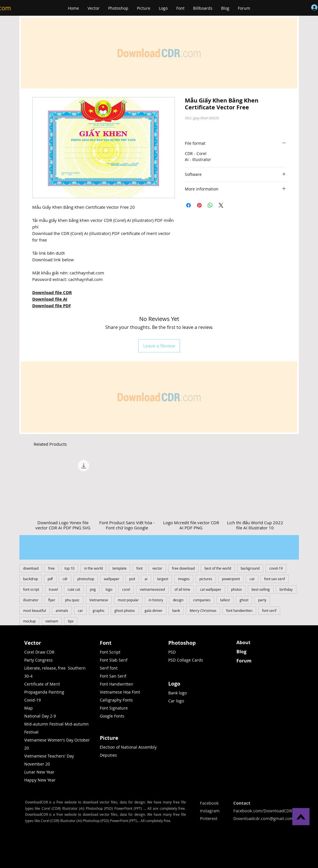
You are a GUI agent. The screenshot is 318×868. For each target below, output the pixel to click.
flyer (52, 600)
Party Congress (39, 660)
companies (202, 600)
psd (132, 579)
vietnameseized (152, 589)
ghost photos (125, 610)
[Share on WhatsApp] (210, 205)
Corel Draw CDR (39, 652)
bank (176, 610)
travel (53, 589)
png (93, 589)
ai (146, 579)
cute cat (74, 589)
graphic (99, 610)
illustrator (31, 600)
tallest (225, 600)
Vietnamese (99, 600)
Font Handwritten (117, 684)
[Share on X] (221, 205)
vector (157, 568)
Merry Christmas (203, 610)
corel (126, 589)
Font (106, 643)
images (184, 579)
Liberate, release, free (45, 668)
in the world (93, 568)
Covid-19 (33, 700)
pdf (50, 579)
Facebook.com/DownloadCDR (263, 811)
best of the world (218, 568)
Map (29, 708)
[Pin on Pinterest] (199, 205)
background (250, 568)
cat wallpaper (211, 589)
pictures (206, 579)
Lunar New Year (39, 772)
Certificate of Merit (42, 684)
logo (109, 589)
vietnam (52, 621)
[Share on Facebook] (189, 205)
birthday (286, 589)
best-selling (261, 589)
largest (163, 579)
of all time (182, 589)
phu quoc (72, 600)
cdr (65, 579)
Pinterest (209, 818)
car (80, 610)
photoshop (86, 579)
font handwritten (239, 610)
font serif (269, 610)
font (139, 568)
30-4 (28, 676)
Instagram (210, 811)
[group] (159, 494)
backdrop (31, 579)
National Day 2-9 (40, 716)
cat (252, 579)
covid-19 (276, 568)
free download (183, 568)
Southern (77, 668)
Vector (33, 643)
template (119, 568)
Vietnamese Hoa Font (120, 692)
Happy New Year (40, 780)
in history (156, 600)
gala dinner (154, 610)
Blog (241, 652)
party (262, 600)
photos (236, 589)
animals (62, 610)
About (243, 642)
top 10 (69, 568)
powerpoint (231, 579)
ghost (244, 600)
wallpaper (112, 579)
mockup (29, 621)
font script (31, 589)
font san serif (275, 579)
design (178, 600)
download (31, 568)
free (51, 568)
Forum (244, 661)
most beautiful (35, 610)
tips (71, 621)
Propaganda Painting (44, 692)
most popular (128, 600)
